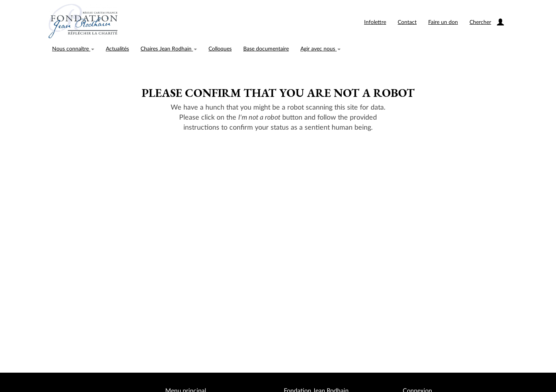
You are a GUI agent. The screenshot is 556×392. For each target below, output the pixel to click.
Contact (407, 22)
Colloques (220, 49)
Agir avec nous (320, 49)
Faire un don (443, 22)
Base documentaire (266, 49)
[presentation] (278, 157)
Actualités (117, 49)
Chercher (480, 22)
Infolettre (375, 22)
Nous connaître (73, 49)
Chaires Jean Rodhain (169, 49)
